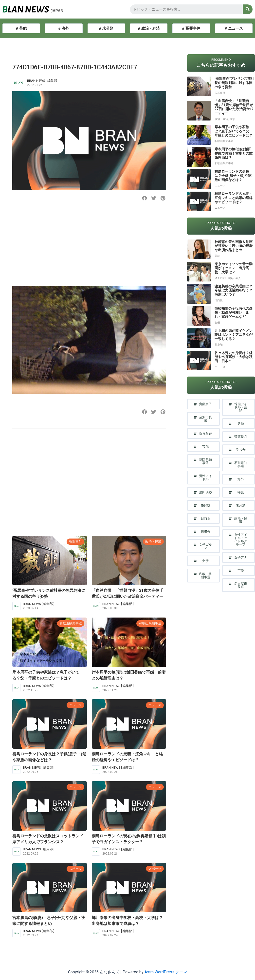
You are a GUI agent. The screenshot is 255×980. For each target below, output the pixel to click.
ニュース (75, 705)
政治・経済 (153, 542)
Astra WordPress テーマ (166, 972)
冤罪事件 (75, 542)
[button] (145, 198)
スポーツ (75, 869)
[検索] (248, 9)
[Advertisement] (88, 248)
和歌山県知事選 (71, 623)
